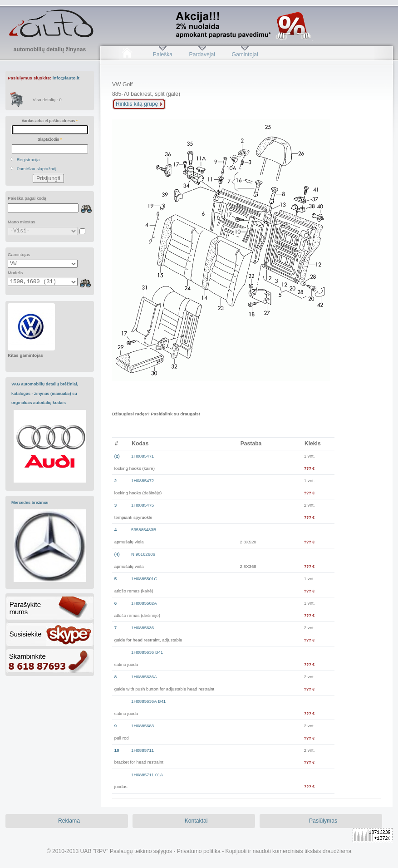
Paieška (163, 54)
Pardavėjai (202, 54)
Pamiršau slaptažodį (37, 169)
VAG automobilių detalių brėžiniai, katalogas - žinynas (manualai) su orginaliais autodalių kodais (45, 393)
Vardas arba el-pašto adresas (50, 121)
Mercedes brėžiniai (30, 503)
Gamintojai (245, 54)
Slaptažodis (50, 139)
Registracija (28, 160)
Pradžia (127, 54)
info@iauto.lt (66, 78)
